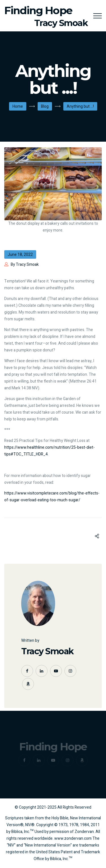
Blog (45, 106)
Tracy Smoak (47, 651)
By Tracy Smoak (25, 264)
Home (18, 106)
